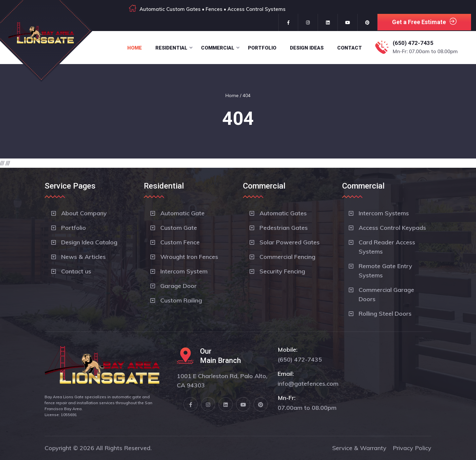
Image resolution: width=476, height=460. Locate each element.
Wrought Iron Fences (189, 257)
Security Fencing (282, 271)
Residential (171, 48)
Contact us (76, 271)
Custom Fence (180, 242)
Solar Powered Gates (290, 242)
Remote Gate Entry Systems (385, 271)
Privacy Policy (412, 448)
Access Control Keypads (392, 228)
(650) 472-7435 (413, 43)
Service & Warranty (359, 448)
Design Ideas (307, 48)
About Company (84, 213)
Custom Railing (181, 300)
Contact (350, 48)
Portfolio (262, 48)
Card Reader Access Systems (387, 247)
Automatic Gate (182, 213)
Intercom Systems (384, 213)
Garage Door (178, 286)
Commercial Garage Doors (386, 294)
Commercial (218, 48)
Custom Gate (179, 228)
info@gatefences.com (308, 384)
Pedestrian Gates (284, 228)
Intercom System (184, 271)
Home (135, 48)
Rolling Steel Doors (385, 314)
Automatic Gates (283, 213)
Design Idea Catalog (89, 242)
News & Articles (83, 257)
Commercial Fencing (287, 257)
